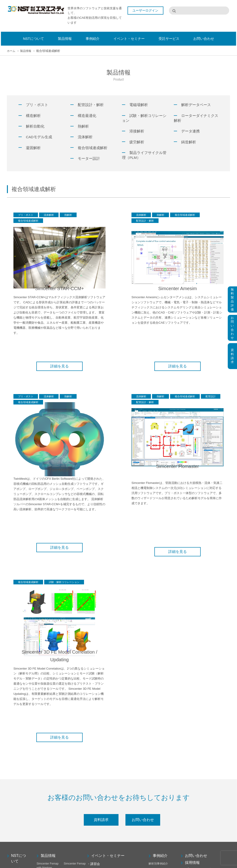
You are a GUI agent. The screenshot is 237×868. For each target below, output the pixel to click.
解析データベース (196, 105)
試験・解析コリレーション (144, 118)
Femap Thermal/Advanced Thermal (75, 795)
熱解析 (83, 127)
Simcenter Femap (75, 683)
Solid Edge (70, 752)
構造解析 (33, 116)
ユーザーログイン (147, 11)
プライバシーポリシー (203, 688)
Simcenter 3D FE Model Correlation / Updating (48, 795)
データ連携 (190, 132)
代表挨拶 (12, 704)
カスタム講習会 (97, 734)
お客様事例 (156, 689)
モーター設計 (89, 159)
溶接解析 (137, 132)
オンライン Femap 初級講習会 (106, 690)
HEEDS (41, 738)
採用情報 (192, 682)
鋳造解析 (189, 143)
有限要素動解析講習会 (101, 728)
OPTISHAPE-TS (74, 693)
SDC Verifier (71, 811)
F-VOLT (41, 811)
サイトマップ (196, 695)
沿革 (10, 716)
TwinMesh (43, 727)
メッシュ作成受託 (160, 721)
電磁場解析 (139, 105)
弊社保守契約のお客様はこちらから (203, 714)
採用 (10, 728)
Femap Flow (44, 805)
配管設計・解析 (91, 105)
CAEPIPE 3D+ (73, 823)
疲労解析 (137, 143)
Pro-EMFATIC (45, 817)
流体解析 (85, 137)
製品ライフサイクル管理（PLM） (144, 156)
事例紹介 (160, 675)
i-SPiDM (42, 835)
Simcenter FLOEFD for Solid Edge (75, 707)
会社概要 (12, 698)
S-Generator (44, 703)
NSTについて (19, 677)
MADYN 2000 (72, 817)
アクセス (12, 722)
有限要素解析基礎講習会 (102, 722)
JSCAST (42, 823)
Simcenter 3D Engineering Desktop (72, 742)
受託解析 (154, 715)
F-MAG (68, 805)
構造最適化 (87, 116)
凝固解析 (33, 148)
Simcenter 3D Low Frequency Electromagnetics (74, 766)
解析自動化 (35, 127)
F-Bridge (42, 762)
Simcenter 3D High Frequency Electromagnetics (47, 781)
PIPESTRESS (72, 829)
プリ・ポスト (37, 105)
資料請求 (101, 639)
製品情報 (48, 675)
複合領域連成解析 (93, 148)
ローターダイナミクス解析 (196, 118)
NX (39, 846)
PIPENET (42, 829)
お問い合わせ (143, 639)
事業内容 (12, 710)
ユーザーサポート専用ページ (207, 705)
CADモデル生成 (39, 137)
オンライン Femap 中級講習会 (106, 696)
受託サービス (162, 704)
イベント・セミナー (108, 675)
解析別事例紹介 (158, 683)
